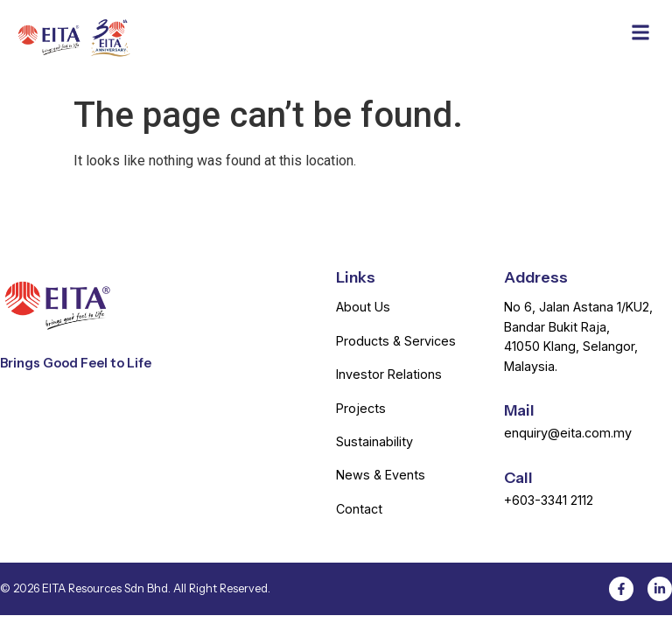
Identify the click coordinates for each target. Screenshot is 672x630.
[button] (640, 32)
